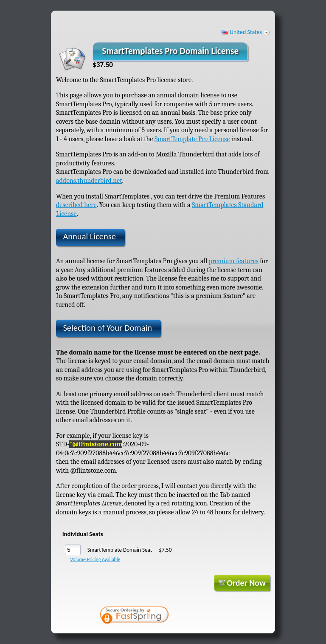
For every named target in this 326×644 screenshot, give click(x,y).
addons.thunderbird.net (89, 181)
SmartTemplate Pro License (192, 139)
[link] (203, 616)
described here (76, 205)
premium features (234, 261)
